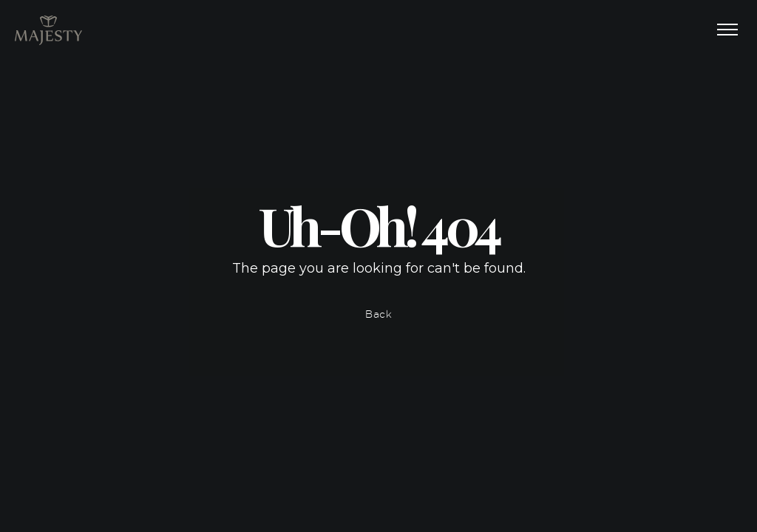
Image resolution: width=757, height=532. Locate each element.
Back (379, 314)
